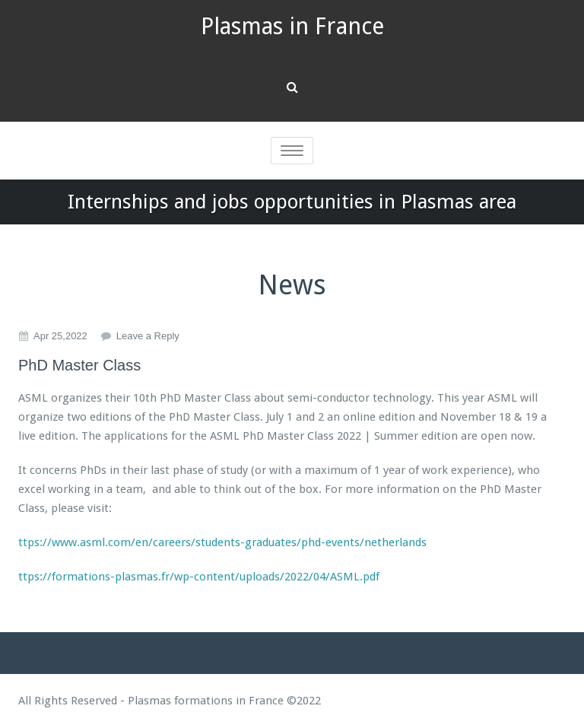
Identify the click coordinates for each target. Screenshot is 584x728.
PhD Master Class (79, 365)
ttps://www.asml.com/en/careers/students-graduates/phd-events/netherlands (222, 542)
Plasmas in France (292, 26)
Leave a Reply (148, 336)
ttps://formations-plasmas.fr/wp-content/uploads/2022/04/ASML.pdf (199, 577)
